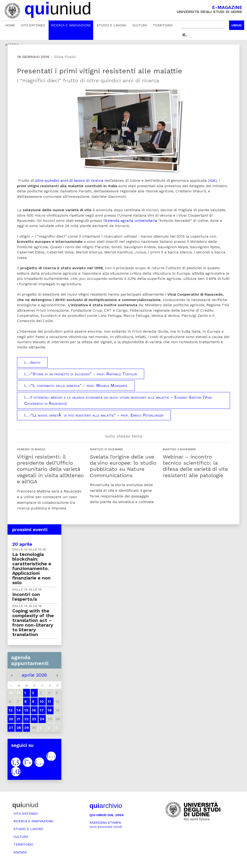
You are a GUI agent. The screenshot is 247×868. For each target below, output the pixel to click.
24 (42, 719)
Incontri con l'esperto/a (26, 597)
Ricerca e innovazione (71, 25)
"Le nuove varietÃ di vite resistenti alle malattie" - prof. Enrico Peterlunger (94, 415)
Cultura (140, 25)
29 (27, 728)
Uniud (237, 25)
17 (42, 710)
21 (18, 719)
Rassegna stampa (106, 825)
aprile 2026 (34, 675)
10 (42, 701)
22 (26, 719)
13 (11, 710)
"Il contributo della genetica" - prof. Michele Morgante (76, 385)
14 (19, 710)
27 (11, 728)
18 (50, 710)
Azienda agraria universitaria (131, 221)
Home (10, 25)
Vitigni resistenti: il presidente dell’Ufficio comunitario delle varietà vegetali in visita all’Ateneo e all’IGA (50, 469)
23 (34, 719)
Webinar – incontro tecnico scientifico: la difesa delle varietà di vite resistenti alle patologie (195, 466)
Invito (32, 362)
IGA (212, 180)
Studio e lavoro (112, 25)
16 (34, 710)
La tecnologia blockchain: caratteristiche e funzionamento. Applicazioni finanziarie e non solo (32, 568)
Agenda (20, 852)
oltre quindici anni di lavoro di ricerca (69, 180)
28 (19, 728)
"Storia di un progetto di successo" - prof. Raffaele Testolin (81, 374)
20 (11, 719)
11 (49, 701)
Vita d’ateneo (33, 25)
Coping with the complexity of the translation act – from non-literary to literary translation (33, 623)
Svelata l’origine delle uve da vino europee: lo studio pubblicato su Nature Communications (123, 466)
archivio (106, 806)
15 (26, 710)
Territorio (163, 25)
